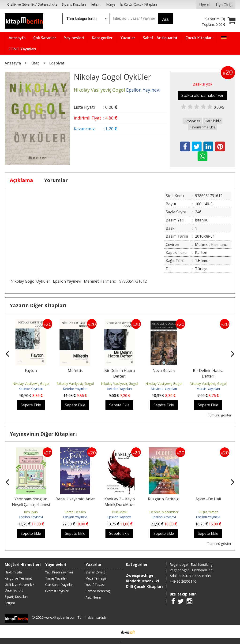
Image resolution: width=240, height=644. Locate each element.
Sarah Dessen (75, 512)
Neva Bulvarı (164, 371)
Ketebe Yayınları (31, 389)
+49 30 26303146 (183, 581)
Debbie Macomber (164, 512)
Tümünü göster (219, 415)
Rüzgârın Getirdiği (164, 499)
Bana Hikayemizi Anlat (75, 499)
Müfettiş (75, 371)
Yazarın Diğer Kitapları (38, 305)
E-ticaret (113, 632)
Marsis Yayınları (208, 389)
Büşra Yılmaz (208, 512)
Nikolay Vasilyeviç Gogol (31, 384)
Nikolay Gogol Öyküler (30, 281)
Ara (165, 19)
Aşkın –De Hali (208, 499)
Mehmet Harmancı (100, 281)
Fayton (31, 371)
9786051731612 (133, 281)
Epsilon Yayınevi (67, 281)
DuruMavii (120, 512)
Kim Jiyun (31, 512)
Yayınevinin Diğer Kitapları (43, 434)
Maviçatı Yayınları (164, 389)
